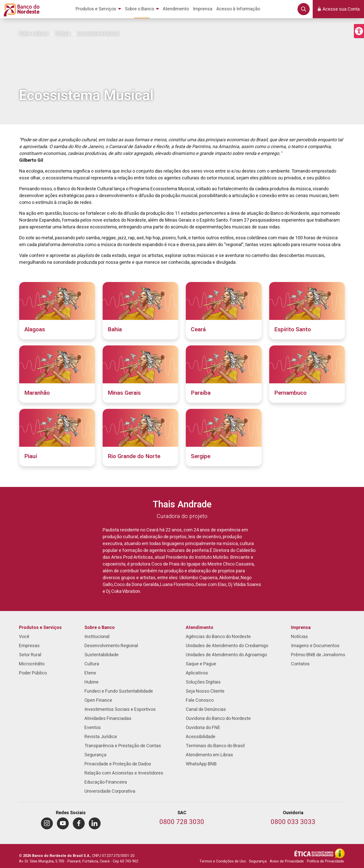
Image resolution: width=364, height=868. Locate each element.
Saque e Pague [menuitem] (201, 664)
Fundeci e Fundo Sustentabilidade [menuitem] (119, 691)
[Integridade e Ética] (314, 853)
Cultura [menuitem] (92, 664)
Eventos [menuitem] (93, 728)
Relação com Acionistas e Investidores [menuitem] (124, 773)
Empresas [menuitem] (29, 646)
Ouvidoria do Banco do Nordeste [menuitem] (218, 719)
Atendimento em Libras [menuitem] (209, 755)
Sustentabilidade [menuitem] (101, 655)
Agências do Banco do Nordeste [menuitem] (218, 637)
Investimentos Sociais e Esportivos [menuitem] (120, 709)
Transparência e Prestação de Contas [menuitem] (123, 746)
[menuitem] (99, 9)
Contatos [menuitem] (300, 664)
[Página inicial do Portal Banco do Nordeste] (21, 9)
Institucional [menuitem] (97, 637)
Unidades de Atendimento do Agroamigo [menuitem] (226, 655)
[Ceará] (224, 311)
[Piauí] (57, 438)
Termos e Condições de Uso (223, 861)
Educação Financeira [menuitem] (106, 782)
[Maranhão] (57, 374)
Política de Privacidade (325, 861)
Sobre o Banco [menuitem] (100, 628)
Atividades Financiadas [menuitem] (108, 719)
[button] (359, 31)
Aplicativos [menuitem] (197, 673)
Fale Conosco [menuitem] (200, 700)
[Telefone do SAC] (182, 822)
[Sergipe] (224, 438)
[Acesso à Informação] (340, 853)
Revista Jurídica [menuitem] (101, 737)
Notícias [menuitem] (299, 637)
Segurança (258, 861)
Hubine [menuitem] (92, 682)
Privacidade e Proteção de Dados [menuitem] (118, 764)
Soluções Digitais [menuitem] (203, 682)
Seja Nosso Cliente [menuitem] (205, 691)
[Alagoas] (57, 311)
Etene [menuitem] (90, 673)
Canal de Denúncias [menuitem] (206, 709)
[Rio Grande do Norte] (141, 438)
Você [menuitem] (24, 637)
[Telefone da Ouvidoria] (293, 822)
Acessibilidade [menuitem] (201, 737)
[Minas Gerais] (141, 374)
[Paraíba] (224, 374)
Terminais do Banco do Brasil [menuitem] (215, 746)
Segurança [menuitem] (95, 755)
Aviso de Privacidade (287, 861)
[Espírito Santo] (307, 311)
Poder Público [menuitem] (33, 673)
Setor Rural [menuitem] (30, 655)
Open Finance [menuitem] (98, 700)
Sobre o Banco (34, 34)
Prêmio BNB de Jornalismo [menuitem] (318, 655)
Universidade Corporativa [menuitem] (110, 791)
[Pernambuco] (307, 374)
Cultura (62, 34)
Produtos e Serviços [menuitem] (40, 628)
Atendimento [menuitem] (200, 628)
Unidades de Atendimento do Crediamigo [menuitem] (227, 646)
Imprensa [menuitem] (301, 628)
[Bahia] (141, 311)
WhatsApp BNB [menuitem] (201, 764)
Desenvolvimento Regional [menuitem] (111, 646)
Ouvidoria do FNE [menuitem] (203, 728)
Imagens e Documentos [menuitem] (315, 646)
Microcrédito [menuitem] (32, 664)
